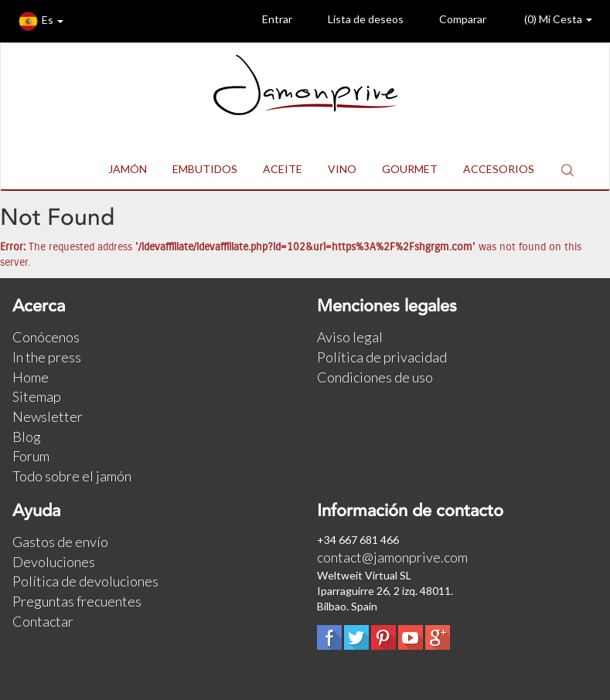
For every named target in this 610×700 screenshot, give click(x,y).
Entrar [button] (266, 21)
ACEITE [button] (283, 169)
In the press (47, 357)
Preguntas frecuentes (77, 601)
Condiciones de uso (375, 377)
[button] (567, 170)
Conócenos (46, 337)
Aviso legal (350, 337)
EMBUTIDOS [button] (205, 169)
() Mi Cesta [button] (545, 21)
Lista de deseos (354, 21)
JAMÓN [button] (128, 169)
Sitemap (37, 396)
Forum (31, 456)
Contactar (43, 621)
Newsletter (48, 416)
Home (31, 377)
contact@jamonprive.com (392, 557)
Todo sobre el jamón (72, 476)
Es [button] (41, 21)
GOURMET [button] (410, 169)
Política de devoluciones (85, 581)
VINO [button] (342, 169)
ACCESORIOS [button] (499, 169)
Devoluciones (54, 562)
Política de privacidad (382, 357)
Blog (27, 437)
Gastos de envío (60, 542)
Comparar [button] (451, 21)
